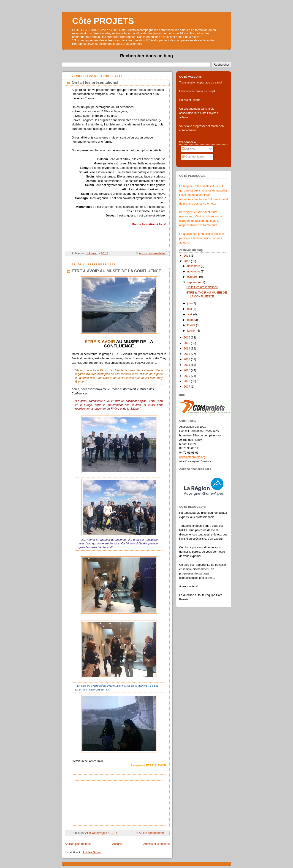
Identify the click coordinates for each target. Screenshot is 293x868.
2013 (187, 354)
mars (191, 320)
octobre (193, 277)
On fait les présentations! (95, 82)
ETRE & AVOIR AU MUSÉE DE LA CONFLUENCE (116, 271)
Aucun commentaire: (153, 253)
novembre (194, 272)
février (192, 325)
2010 (187, 370)
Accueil (117, 844)
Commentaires (193, 157)
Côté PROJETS (103, 21)
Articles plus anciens (156, 844)
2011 (187, 365)
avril (190, 314)
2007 (187, 387)
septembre (194, 282)
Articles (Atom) (92, 852)
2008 (187, 381)
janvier (192, 331)
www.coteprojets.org (192, 457)
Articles (188, 149)
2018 (187, 256)
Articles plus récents (78, 844)
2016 (187, 338)
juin (190, 303)
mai (190, 309)
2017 (187, 261)
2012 (187, 359)
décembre (194, 266)
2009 (187, 376)
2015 (187, 343)
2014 (187, 349)
